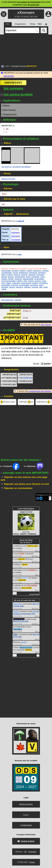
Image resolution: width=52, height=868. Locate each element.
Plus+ (37, 551)
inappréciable (28, 279)
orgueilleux (43, 283)
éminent (17, 275)
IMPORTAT (44, 402)
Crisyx (15, 634)
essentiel (32, 275)
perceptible (6, 285)
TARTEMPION (26, 378)
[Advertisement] (26, 48)
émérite (10, 275)
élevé (4, 275)
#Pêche (25, 578)
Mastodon (33, 851)
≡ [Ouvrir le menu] (4, 14)
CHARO (21, 554)
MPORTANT (8, 402)
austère (22, 271)
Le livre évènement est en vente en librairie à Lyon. (26, 3)
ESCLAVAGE (27, 588)
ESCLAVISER (32, 586)
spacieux (19, 287)
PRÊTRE (29, 650)
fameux (11, 277)
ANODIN (18, 300)
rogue (41, 285)
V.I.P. (4, 194)
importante (15, 236)
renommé (34, 285)
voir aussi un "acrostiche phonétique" (16, 167)
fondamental (20, 277)
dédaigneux (24, 273)
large (44, 281)
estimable (40, 275)
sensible (5, 287)
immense (18, 279)
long (3, 283)
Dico (7, 66)
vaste (46, 287)
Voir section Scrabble (17, 94)
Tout (33, 556)
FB (25, 851)
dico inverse (46, 325)
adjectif (21, 221)
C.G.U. (26, 814)
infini (25, 281)
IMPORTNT (26, 402)
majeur (9, 283)
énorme (24, 275)
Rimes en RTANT (8, 179)
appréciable (6, 271)
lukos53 (16, 611)
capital (29, 271)
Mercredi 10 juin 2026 (21, 621)
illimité (11, 279)
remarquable (24, 285)
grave (43, 277)
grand (28, 277)
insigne (31, 281)
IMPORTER (9, 76)
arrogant (15, 271)
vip (3, 204)
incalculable (39, 279)
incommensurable (9, 281)
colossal (45, 271)
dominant (42, 273)
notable (35, 283)
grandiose (35, 277)
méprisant (16, 283)
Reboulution (17, 604)
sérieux (12, 287)
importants (15, 232)
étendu (4, 277)
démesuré (33, 273)
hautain (4, 279)
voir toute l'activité (34, 594)
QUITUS (21, 559)
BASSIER (22, 580)
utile (41, 287)
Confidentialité (26, 825)
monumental (26, 283)
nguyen (23, 642)
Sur (10, 467)
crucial (15, 273)
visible (4, 289)
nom (20, 254)
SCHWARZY (32, 570)
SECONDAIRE (7, 300)
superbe (35, 287)
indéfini (19, 281)
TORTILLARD (32, 546)
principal (15, 285)
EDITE (25, 565)
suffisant (27, 287)
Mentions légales (26, 804)
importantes (16, 240)
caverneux (37, 271)
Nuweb (32, 862)
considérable (7, 273)
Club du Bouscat (19, 619)
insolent (38, 281)
